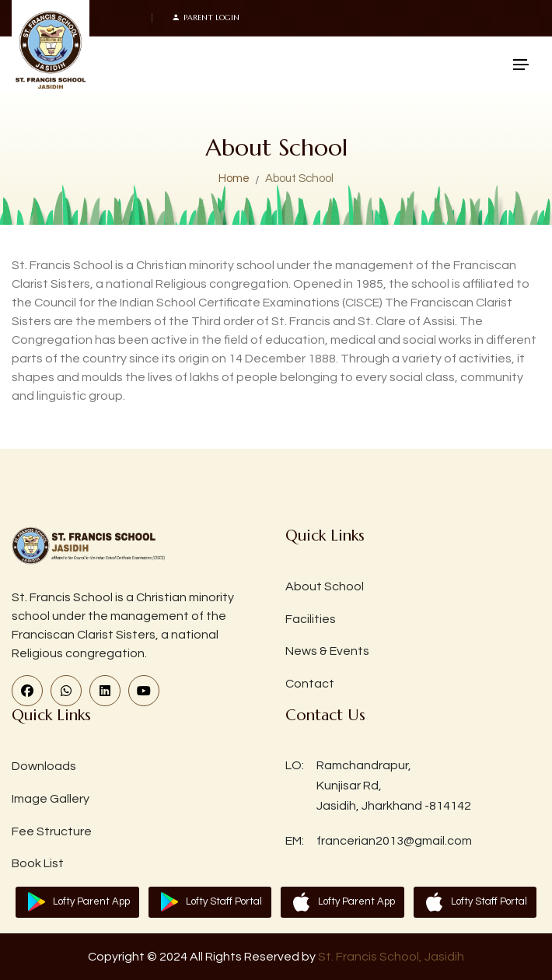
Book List (38, 863)
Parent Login (206, 18)
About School (325, 586)
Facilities (311, 619)
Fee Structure (52, 831)
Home (234, 178)
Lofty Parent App (91, 901)
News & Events (327, 651)
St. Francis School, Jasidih (391, 957)
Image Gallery (51, 799)
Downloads (44, 766)
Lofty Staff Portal (224, 901)
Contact (310, 684)
